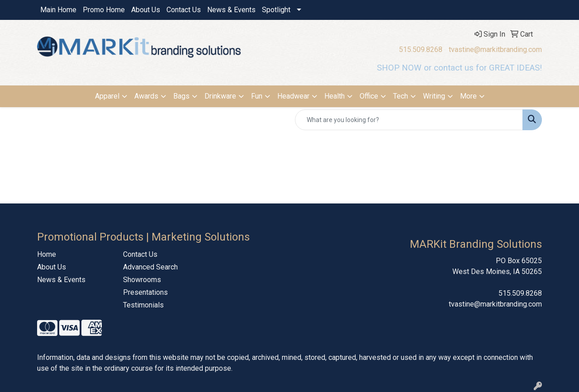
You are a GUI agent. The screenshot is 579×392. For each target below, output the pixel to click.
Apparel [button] (107, 96)
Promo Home (104, 10)
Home (47, 254)
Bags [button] (181, 96)
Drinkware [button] (220, 96)
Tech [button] (401, 96)
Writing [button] (434, 96)
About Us (146, 10)
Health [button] (335, 96)
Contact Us (184, 10)
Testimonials (143, 305)
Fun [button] (257, 96)
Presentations (145, 292)
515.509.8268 (421, 50)
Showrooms (142, 280)
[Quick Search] (409, 120)
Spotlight (276, 10)
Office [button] (369, 96)
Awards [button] (146, 96)
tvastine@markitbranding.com (495, 50)
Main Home (58, 10)
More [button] (468, 96)
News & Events (231, 10)
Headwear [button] (293, 96)
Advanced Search (150, 267)
